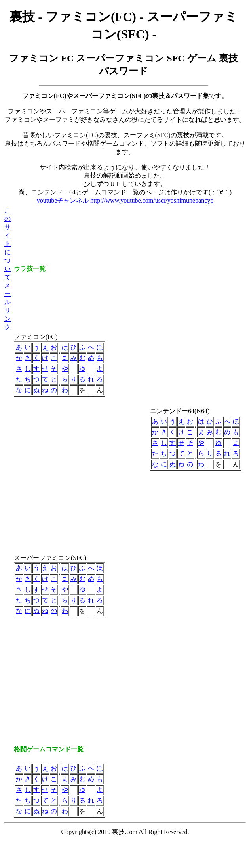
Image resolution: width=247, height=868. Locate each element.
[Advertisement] (74, 478)
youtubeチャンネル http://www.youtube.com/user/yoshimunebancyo (125, 200)
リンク (8, 319)
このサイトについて (8, 244)
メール (8, 294)
